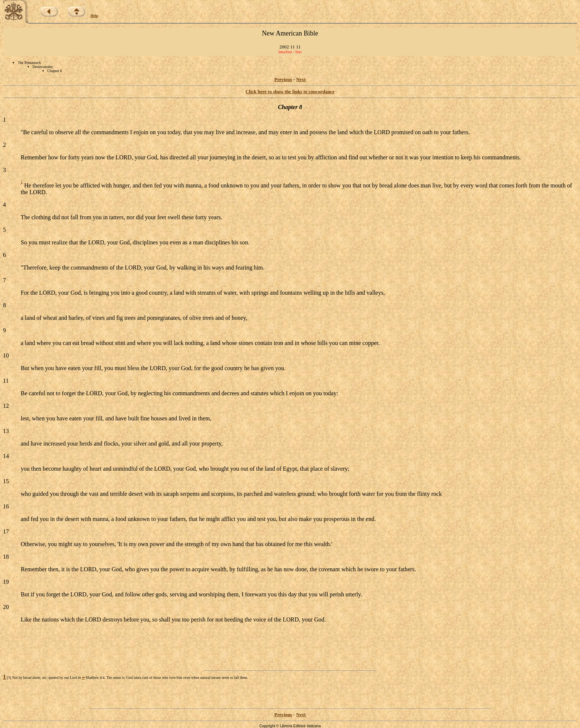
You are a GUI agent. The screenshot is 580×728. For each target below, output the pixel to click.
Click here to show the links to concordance (290, 92)
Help (95, 16)
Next (301, 79)
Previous (283, 79)
